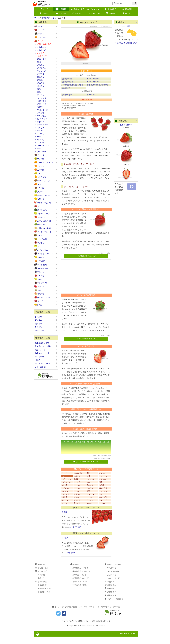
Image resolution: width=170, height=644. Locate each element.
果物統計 (127, 9)
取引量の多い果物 (46, 343)
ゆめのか (41, 77)
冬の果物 (46, 327)
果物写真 (61, 14)
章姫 (39, 92)
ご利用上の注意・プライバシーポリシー (79, 614)
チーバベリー (43, 125)
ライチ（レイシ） (44, 298)
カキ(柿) (41, 170)
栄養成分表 (111, 9)
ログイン (127, 14)
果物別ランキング (80, 582)
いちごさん (42, 116)
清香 (101, 490)
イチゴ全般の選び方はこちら (86, 264)
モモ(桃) (41, 294)
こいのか (41, 143)
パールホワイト (43, 146)
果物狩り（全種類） (114, 572)
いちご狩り (126, 26)
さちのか (41, 65)
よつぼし (41, 134)
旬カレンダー (94, 9)
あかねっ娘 (78, 481)
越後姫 (40, 80)
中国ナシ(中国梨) (44, 228)
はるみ (76, 505)
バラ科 (46, 360)
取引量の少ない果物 (46, 346)
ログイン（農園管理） (115, 606)
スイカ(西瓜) (42, 210)
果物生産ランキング (80, 575)
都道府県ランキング (80, 586)
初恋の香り (42, 101)
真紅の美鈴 (42, 152)
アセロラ (41, 30)
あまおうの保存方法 (68, 89)
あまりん (77, 484)
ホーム (44, 9)
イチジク (41, 155)
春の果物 (46, 317)
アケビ (40, 27)
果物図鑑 (61, 9)
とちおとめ (42, 50)
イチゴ (40, 41)
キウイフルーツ (43, 181)
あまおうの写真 (126, 125)
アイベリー (42, 95)
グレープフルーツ (44, 195)
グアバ (40, 192)
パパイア (41, 257)
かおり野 (41, 122)
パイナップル (43, 250)
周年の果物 (46, 330)
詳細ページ (42, 56)
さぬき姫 (41, 83)
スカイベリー (43, 104)
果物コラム (78, 14)
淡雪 (39, 149)
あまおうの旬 (66, 95)
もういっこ (42, 98)
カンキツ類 (42, 177)
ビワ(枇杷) (41, 261)
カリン (40, 174)
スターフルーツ (43, 214)
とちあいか (42, 47)
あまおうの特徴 (67, 86)
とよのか (41, 86)
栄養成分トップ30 (45, 596)
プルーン (41, 272)
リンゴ (40, 301)
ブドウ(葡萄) (42, 265)
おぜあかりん (66, 490)
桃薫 (39, 137)
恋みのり (41, 140)
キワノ (40, 184)
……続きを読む (75, 534)
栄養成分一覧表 (44, 599)
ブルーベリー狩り (114, 586)
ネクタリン (42, 243)
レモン (40, 305)
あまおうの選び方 (93, 86)
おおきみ (103, 487)
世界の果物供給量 (80, 592)
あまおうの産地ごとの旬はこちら (86, 469)
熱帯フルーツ (46, 350)
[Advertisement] (85, 283)
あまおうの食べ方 (93, 89)
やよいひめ (42, 71)
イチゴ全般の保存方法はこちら (86, 346)
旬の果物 (41, 582)
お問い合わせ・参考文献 (109, 614)
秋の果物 (46, 324)
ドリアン (41, 236)
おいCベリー (42, 119)
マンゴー (41, 287)
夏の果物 (46, 320)
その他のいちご (67, 102)
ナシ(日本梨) (42, 239)
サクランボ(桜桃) (44, 203)
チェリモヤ (42, 225)
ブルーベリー (43, 268)
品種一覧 (111, 14)
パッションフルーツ (45, 254)
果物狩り (44, 14)
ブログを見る (91, 102)
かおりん (90, 490)
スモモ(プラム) (43, 217)
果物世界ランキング (80, 589)
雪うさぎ (77, 511)
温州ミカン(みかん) (45, 163)
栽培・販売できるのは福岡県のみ (98, 92)
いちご (53, 18)
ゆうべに (41, 131)
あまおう (41, 53)
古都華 (40, 107)
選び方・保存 (78, 9)
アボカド (41, 34)
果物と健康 (110, 603)
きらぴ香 (41, 113)
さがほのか (42, 68)
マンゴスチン (43, 283)
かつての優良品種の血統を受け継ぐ (73, 92)
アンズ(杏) (41, 37)
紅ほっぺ (41, 62)
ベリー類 (41, 276)
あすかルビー (43, 74)
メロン (40, 290)
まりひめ (41, 128)
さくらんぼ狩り (114, 579)
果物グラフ (42, 586)
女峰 (39, 89)
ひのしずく (42, 59)
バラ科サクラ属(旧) (46, 363)
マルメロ (41, 279)
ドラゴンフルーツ (44, 232)
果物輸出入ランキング (81, 579)
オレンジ (41, 166)
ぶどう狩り (112, 582)
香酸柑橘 (41, 199)
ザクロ (40, 206)
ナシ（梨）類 (46, 367)
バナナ (40, 246)
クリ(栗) (41, 188)
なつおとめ (91, 502)
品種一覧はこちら (44, 44)
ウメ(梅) (41, 159)
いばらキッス (43, 110)
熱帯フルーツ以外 (46, 353)
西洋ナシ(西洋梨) (44, 221)
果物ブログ (94, 14)
